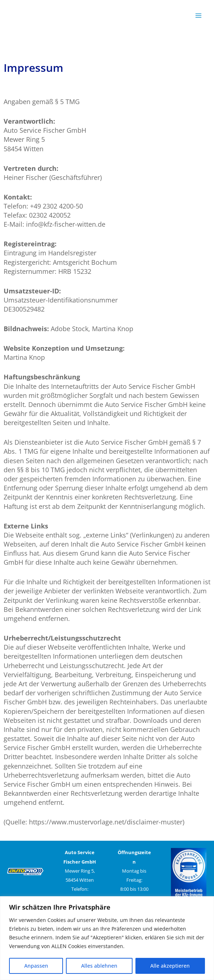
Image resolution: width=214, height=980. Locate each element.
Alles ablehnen (99, 966)
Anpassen (36, 966)
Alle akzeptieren (170, 966)
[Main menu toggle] (198, 16)
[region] (107, 938)
